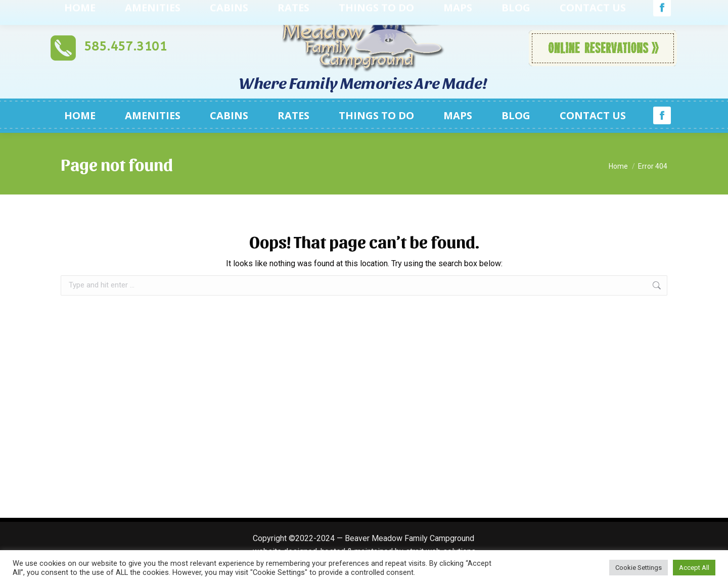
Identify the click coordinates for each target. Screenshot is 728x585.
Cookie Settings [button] (639, 568)
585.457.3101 (125, 46)
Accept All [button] (694, 568)
